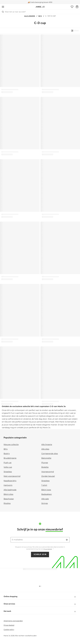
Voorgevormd (48, 472)
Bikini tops (46, 490)
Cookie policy (9, 630)
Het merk (40, 612)
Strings (45, 503)
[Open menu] (3, 7)
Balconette (46, 458)
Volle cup (8, 467)
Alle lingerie (30, 16)
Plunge (45, 463)
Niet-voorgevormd (12, 476)
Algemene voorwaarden (13, 621)
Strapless (8, 472)
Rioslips (7, 503)
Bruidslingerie (10, 458)
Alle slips (45, 449)
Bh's (40, 16)
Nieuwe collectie (11, 445)
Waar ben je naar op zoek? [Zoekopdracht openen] (14, 12)
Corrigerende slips (50, 454)
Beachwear (9, 499)
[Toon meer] (53, 549)
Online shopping (40, 597)
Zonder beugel (48, 476)
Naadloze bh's (10, 481)
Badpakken (47, 494)
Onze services (40, 604)
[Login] (72, 7)
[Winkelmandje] (77, 7)
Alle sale (45, 499)
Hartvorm (8, 485)
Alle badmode (10, 490)
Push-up (8, 463)
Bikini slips (8, 494)
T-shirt (44, 485)
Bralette (45, 467)
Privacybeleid (48, 549)
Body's (7, 454)
